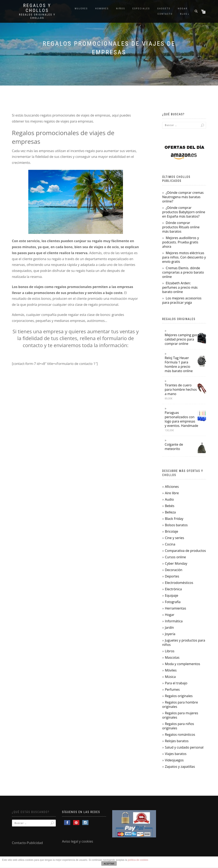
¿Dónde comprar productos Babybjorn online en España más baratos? (184, 212)
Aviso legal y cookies (78, 841)
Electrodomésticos (179, 583)
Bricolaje (172, 531)
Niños (121, 9)
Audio (169, 499)
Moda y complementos (183, 664)
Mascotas (172, 657)
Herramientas (176, 608)
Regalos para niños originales (178, 726)
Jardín (169, 627)
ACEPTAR (109, 864)
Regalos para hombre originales (180, 704)
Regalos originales (179, 696)
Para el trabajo (176, 683)
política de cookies (138, 860)
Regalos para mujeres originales (180, 715)
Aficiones (172, 487)
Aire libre (172, 493)
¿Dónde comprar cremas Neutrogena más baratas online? (183, 197)
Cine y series (175, 538)
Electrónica (173, 589)
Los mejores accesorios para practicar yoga (182, 300)
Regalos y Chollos (37, 8)
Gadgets (164, 9)
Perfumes (172, 689)
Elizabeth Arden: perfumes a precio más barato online (180, 287)
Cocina (170, 544)
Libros (170, 651)
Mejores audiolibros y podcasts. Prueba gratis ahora (180, 242)
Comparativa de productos (185, 551)
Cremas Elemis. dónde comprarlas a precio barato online (183, 272)
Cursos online (175, 557)
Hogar (183, 9)
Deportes (172, 576)
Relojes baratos (177, 741)
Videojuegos (174, 760)
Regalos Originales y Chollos (37, 16)
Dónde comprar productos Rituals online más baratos (181, 227)
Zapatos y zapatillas (180, 767)
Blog (184, 14)
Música (170, 677)
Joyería (170, 634)
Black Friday (174, 519)
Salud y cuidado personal (184, 747)
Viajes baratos (176, 754)
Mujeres (81, 9)
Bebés (170, 506)
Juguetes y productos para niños (184, 642)
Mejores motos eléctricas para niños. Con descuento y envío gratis (184, 257)
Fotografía (173, 602)
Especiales (141, 9)
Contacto (165, 14)
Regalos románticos (180, 735)
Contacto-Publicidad (27, 843)
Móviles (171, 670)
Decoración (174, 570)
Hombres (102, 9)
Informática (174, 621)
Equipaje (172, 595)
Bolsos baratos (176, 525)
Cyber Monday (176, 563)
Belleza (170, 512)
